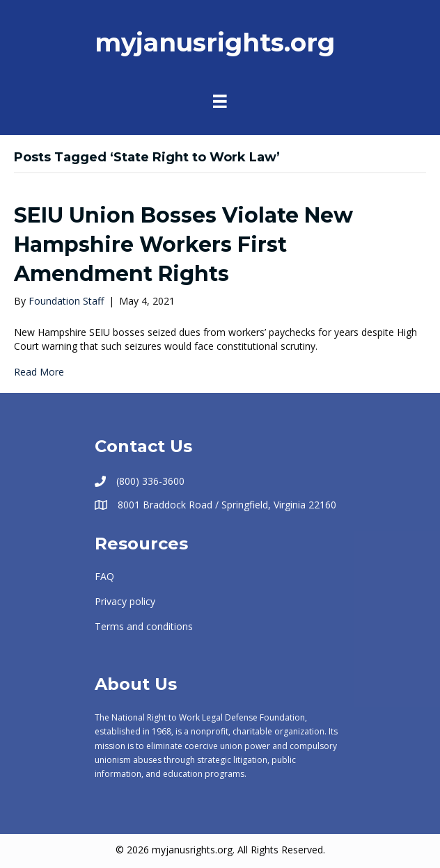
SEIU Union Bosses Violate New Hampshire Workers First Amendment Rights (183, 244)
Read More (39, 372)
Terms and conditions (144, 626)
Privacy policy (125, 601)
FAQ (104, 576)
